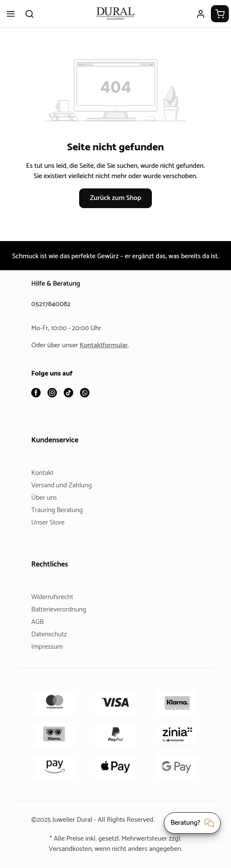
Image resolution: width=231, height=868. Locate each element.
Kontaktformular (107, 346)
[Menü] (11, 14)
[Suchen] (30, 14)
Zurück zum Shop (115, 208)
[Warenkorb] (220, 14)
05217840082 (52, 305)
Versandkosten (67, 849)
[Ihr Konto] (201, 14)
